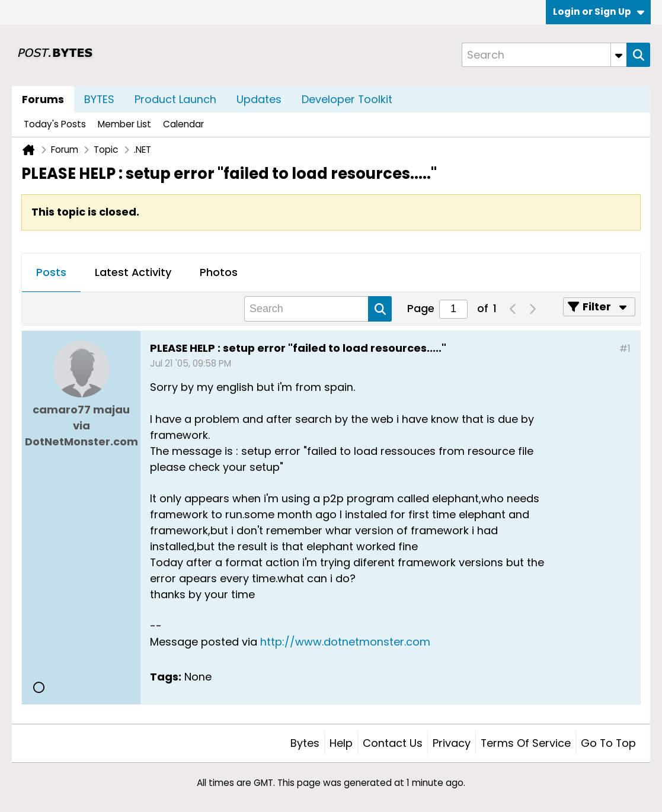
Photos (219, 272)
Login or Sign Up (599, 12)
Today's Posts (55, 124)
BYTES (99, 99)
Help (341, 743)
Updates (259, 99)
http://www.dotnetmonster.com (345, 642)
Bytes (305, 743)
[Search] (544, 55)
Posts (51, 272)
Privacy (452, 743)
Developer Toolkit (347, 99)
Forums (43, 99)
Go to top (608, 743)
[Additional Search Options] (619, 55)
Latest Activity (133, 272)
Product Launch (175, 99)
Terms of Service (526, 743)
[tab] (51, 273)
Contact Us (393, 743)
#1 (625, 349)
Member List (124, 124)
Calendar (183, 124)
